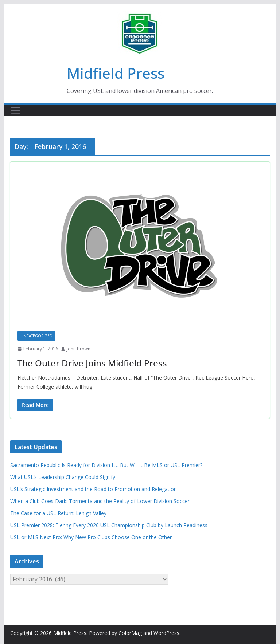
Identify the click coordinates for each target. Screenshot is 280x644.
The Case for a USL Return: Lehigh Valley (58, 513)
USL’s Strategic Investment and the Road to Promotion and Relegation (94, 489)
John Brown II (80, 349)
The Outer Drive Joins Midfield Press (92, 363)
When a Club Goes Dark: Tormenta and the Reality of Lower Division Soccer (100, 501)
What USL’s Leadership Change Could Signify (63, 477)
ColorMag (130, 633)
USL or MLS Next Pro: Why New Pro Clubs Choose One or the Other (91, 537)
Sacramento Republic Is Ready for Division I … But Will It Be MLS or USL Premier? (106, 465)
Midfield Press (116, 73)
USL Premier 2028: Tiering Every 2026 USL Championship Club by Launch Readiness (109, 525)
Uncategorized (36, 336)
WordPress (166, 633)
